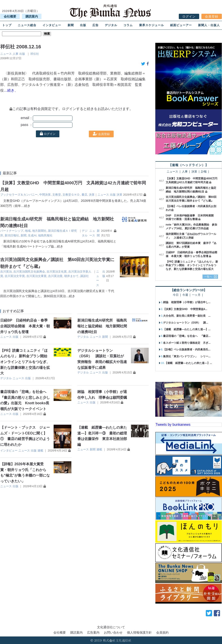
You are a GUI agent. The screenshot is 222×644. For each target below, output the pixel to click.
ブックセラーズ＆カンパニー (19, 195)
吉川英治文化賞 (57, 272)
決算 (92, 195)
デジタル (111, 25)
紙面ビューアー (181, 25)
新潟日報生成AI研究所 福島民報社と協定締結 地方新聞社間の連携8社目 (102, 326)
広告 (95, 25)
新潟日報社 (12, 235)
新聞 (71, 25)
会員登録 (212, 16)
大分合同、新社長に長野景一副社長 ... (187, 316)
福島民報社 (45, 235)
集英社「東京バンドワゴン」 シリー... (187, 356)
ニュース (6, 54)
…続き (26, 206)
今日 (176, 295)
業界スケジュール (152, 25)
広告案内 (93, 632)
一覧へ (208, 277)
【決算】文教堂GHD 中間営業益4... (185, 309)
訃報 (204, 172)
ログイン (189, 16)
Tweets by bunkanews (173, 425)
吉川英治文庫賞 (36, 276)
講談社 (85, 276)
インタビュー (52, 25)
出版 (83, 25)
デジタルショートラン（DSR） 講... (186, 323)
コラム (128, 25)
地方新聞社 (39, 231)
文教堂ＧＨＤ (71, 195)
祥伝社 (35, 54)
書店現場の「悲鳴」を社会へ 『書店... (187, 336)
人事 (16, 54)
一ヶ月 (196, 295)
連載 (40, 451)
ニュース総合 (27, 25)
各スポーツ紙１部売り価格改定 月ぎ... (187, 343)
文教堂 (57, 195)
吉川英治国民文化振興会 (29, 272)
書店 (84, 195)
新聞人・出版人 (209, 25)
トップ (7, 25)
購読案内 (32, 16)
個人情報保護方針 (139, 632)
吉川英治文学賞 (15, 276)
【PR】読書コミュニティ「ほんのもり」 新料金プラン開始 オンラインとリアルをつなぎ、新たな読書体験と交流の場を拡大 (25, 362)
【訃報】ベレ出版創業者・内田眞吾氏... (187, 349)
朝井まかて (71, 276)
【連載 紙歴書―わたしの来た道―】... (187, 329)
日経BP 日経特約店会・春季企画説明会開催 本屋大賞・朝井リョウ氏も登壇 (25, 326)
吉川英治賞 (55, 276)
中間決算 (45, 195)
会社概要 (10, 16)
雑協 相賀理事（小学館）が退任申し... (187, 302)
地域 (28, 231)
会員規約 (162, 632)
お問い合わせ (113, 632)
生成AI (32, 235)
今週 (185, 295)
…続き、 (11, 90)
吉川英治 (6, 272)
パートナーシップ (12, 231)
